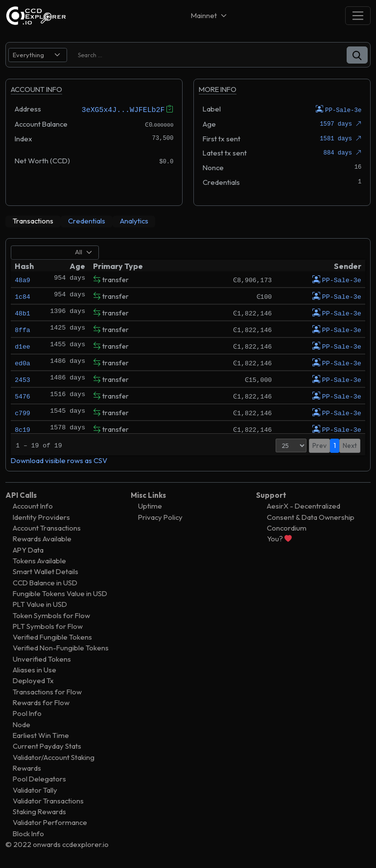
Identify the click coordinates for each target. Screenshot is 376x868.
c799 (22, 412)
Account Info (33, 506)
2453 (22, 379)
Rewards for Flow (41, 702)
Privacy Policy (160, 517)
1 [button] (335, 445)
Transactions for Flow (47, 691)
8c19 (22, 429)
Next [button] (350, 445)
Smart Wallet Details (46, 571)
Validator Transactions (48, 800)
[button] (357, 55)
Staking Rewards (39, 812)
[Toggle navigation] (358, 15)
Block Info (28, 833)
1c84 (22, 296)
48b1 (22, 312)
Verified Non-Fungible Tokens (61, 648)
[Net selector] (210, 15)
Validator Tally (35, 790)
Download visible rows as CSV (59, 460)
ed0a (22, 362)
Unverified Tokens (42, 658)
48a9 (22, 279)
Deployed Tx (33, 680)
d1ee (22, 346)
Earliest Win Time (41, 735)
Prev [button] (319, 445)
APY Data (28, 549)
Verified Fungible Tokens (52, 637)
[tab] (33, 221)
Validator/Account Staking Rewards (54, 762)
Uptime (150, 506)
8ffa (22, 329)
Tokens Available (39, 560)
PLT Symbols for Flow (48, 626)
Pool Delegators (39, 779)
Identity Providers (41, 517)
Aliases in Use (35, 670)
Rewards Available (42, 539)
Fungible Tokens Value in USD (60, 593)
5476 (22, 396)
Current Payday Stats (47, 746)
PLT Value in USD (40, 604)
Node (22, 724)
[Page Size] (291, 445)
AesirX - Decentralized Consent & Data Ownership (311, 511)
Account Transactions (47, 527)
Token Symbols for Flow (51, 615)
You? (279, 539)
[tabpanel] (188, 354)
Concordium (287, 527)
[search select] (38, 55)
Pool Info (27, 713)
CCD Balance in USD (45, 582)
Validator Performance (50, 822)
